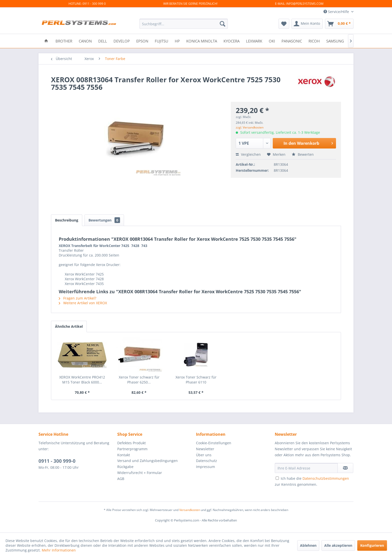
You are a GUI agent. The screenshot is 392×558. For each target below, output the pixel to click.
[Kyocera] (231, 41)
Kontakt (124, 455)
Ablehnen (308, 545)
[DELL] (103, 41)
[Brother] (64, 41)
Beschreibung (67, 220)
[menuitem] (184, 24)
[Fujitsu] (161, 41)
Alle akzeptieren (338, 545)
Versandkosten (190, 510)
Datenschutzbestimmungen (326, 478)
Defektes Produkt (131, 443)
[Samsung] (335, 41)
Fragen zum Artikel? (77, 298)
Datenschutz (206, 461)
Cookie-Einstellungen (214, 443)
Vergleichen (248, 154)
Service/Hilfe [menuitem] (337, 12)
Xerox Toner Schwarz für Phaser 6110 (196, 380)
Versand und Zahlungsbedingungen (147, 461)
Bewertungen (104, 220)
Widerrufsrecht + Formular (140, 473)
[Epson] (142, 41)
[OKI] (272, 41)
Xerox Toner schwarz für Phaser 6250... (139, 380)
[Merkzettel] (284, 24)
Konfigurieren (372, 545)
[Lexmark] (254, 41)
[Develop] (122, 41)
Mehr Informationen (59, 550)
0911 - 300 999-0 (57, 461)
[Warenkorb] (339, 24)
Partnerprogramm (132, 449)
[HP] (177, 41)
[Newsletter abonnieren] (345, 468)
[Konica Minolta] (202, 41)
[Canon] (85, 41)
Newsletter (205, 449)
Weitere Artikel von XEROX (83, 303)
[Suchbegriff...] (184, 24)
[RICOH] (314, 41)
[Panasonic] (292, 41)
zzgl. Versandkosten (250, 127)
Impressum (205, 467)
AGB (121, 479)
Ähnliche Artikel (69, 326)
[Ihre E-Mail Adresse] (306, 468)
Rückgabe (125, 467)
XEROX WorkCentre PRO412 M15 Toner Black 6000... (82, 380)
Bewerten (303, 154)
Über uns (204, 455)
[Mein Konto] (307, 24)
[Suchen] (222, 24)
